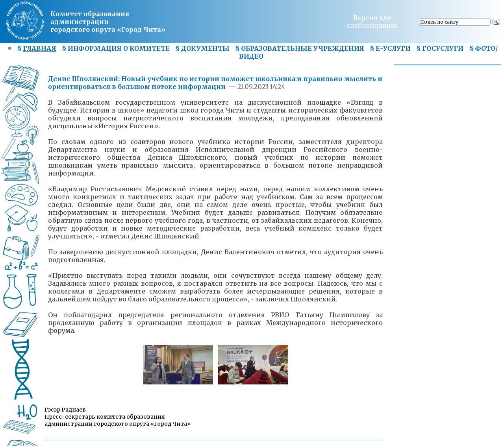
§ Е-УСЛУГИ (390, 48)
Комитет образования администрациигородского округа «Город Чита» (108, 22)
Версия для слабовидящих (372, 22)
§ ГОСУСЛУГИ (440, 48)
